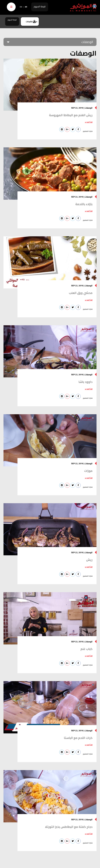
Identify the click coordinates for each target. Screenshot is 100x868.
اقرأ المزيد (89, 122)
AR (26, 7)
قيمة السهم (40, 6)
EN (21, 7)
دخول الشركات (31, 22)
